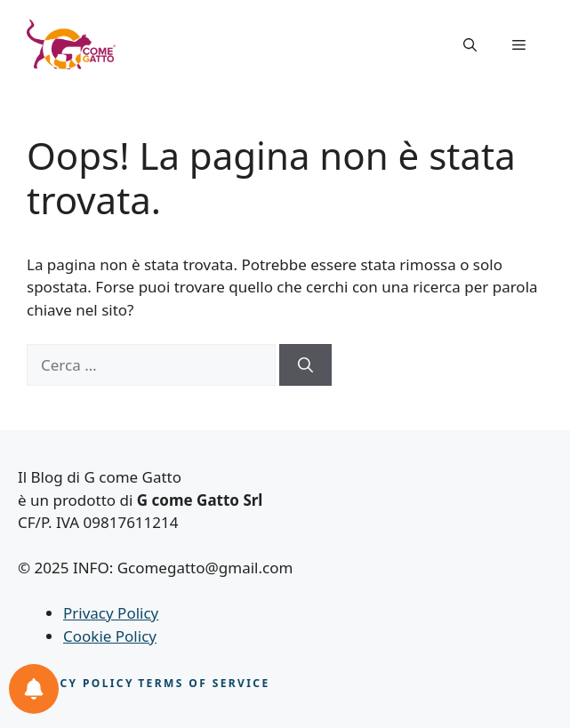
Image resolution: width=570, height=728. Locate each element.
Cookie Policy (110, 636)
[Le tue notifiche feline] (34, 689)
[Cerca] (305, 365)
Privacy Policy (111, 613)
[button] (470, 44)
